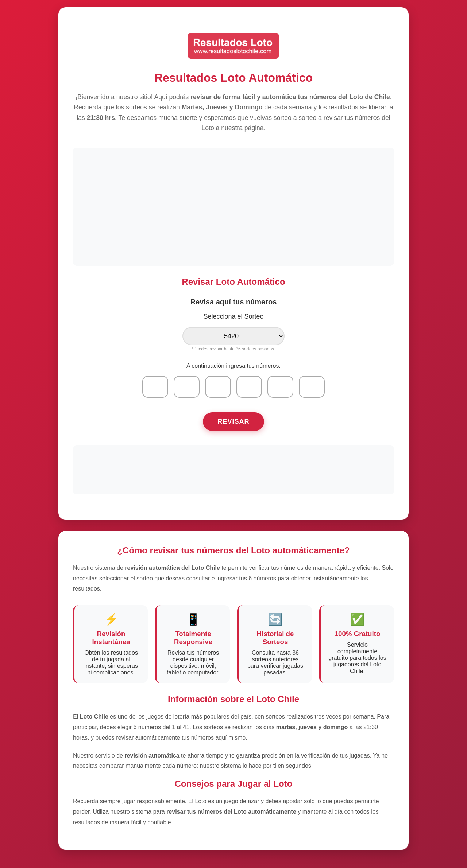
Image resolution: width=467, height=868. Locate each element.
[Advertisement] (233, 206)
